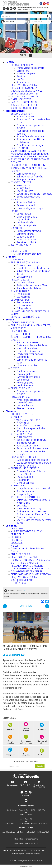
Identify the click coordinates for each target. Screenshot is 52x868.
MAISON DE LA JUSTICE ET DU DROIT (29, 156)
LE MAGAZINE (18, 529)
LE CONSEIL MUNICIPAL (23, 65)
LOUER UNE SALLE (20, 148)
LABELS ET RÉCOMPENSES (24, 102)
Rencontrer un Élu (25, 82)
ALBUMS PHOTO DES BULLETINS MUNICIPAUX (27, 533)
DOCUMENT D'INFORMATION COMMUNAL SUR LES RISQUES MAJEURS (31, 561)
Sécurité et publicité (26, 242)
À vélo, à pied (23, 423)
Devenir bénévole (25, 403)
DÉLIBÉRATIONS (19, 583)
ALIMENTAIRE (18, 486)
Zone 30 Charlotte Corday (29, 508)
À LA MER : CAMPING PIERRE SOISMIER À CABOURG (31, 338)
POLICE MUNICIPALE (21, 245)
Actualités (19, 591)
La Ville (10, 62)
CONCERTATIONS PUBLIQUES (25, 108)
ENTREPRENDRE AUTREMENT (25, 468)
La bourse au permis (26, 225)
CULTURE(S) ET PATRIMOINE (25, 343)
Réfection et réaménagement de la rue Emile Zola (33, 501)
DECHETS (16, 248)
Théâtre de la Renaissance (29, 351)
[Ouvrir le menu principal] (26, 56)
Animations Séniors (26, 202)
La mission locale (25, 222)
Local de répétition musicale (30, 354)
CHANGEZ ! (16, 417)
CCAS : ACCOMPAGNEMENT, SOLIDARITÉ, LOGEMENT (31, 169)
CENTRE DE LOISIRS (21, 291)
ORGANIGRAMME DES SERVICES (27, 91)
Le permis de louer (26, 237)
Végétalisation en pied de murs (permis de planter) (31, 441)
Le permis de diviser (26, 239)
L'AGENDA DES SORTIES (23, 322)
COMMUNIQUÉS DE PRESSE (24, 105)
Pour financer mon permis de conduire (30, 132)
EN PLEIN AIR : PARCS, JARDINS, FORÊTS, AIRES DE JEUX (31, 327)
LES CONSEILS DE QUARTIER (25, 94)
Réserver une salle (25, 408)
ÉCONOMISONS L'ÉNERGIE (24, 457)
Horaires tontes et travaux (29, 231)
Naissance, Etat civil (26, 185)
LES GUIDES (17, 543)
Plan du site (29, 854)
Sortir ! (10, 320)
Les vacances (23, 297)
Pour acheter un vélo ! (27, 117)
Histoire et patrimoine (27, 365)
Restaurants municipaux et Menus (33, 285)
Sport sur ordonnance (27, 371)
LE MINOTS (17, 540)
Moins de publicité (25, 483)
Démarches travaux (26, 234)
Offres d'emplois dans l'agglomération (27, 218)
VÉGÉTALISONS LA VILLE (23, 434)
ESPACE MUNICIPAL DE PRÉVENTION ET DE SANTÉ (30, 161)
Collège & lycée (24, 308)
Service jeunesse (25, 302)
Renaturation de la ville (27, 446)
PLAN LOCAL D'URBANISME (24, 557)
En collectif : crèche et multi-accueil (33, 268)
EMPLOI (15, 211)
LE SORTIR (16, 537)
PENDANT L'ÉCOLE (20, 280)
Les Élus (21, 79)
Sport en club (23, 380)
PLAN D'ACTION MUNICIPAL (24, 85)
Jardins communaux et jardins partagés (31, 453)
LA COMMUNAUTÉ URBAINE (24, 96)
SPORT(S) (16, 368)
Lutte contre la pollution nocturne (32, 460)
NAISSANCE (17, 260)
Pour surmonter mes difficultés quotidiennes (31, 141)
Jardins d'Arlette (24, 474)
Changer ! (11, 411)
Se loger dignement (26, 179)
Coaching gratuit (24, 374)
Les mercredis (24, 294)
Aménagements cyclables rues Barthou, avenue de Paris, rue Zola (33, 513)
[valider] (40, 766)
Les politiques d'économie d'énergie (34, 463)
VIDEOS (15, 546)
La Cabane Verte (25, 277)
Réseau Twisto (24, 431)
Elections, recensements (28, 197)
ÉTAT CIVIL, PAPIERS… (22, 182)
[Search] (25, 16)
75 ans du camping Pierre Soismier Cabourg (28, 550)
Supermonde (23, 357)
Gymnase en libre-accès (28, 377)
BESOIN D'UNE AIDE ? (21, 114)
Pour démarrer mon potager (30, 145)
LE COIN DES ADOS (20, 300)
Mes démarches (15, 111)
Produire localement (26, 491)
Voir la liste (26, 606)
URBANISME (17, 228)
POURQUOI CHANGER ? (22, 414)
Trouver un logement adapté (30, 208)
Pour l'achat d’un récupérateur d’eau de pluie (34, 121)
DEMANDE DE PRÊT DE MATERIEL (27, 571)
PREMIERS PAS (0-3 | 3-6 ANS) (26, 262)
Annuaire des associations (29, 400)
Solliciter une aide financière (30, 177)
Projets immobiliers (26, 517)
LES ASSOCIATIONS (21, 397)
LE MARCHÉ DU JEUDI (22, 331)
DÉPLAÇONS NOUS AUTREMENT (26, 420)
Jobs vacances (24, 305)
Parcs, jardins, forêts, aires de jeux (33, 448)
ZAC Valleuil (22, 506)
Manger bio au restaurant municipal (33, 488)
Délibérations (23, 71)
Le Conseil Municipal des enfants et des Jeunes (30, 312)
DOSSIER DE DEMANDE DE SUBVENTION (30, 569)
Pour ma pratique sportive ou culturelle (30, 127)
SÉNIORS (15, 200)
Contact (37, 854)
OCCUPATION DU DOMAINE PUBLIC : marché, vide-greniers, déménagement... (30, 152)
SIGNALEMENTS (19, 251)
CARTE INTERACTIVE (21, 99)
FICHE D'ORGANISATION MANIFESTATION (31, 574)
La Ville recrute (24, 214)
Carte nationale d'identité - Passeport (34, 194)
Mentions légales (18, 854)
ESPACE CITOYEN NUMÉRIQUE (26, 317)
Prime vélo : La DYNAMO (28, 425)
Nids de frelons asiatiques (29, 254)
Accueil (11, 591)
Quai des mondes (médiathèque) (32, 345)
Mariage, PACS (24, 188)
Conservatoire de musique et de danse (32, 361)
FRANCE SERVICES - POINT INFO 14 (28, 165)
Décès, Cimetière (25, 191)
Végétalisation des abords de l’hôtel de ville (34, 521)
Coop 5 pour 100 (25, 477)
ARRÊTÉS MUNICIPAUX (22, 580)
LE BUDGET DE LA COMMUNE (25, 88)
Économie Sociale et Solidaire (31, 471)
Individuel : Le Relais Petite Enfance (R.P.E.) (33, 272)
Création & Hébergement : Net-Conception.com (26, 861)
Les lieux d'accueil (25, 405)
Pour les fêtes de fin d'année (30, 136)
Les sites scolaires (26, 282)
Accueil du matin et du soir (29, 288)
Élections (21, 76)
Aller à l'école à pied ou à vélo (31, 428)
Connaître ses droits (26, 174)
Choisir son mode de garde (29, 265)
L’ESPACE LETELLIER (21, 334)
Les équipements (25, 385)
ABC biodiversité (24, 437)
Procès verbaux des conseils (30, 68)
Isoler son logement (26, 466)
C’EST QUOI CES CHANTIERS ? (26, 497)
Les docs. (11, 526)
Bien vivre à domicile (26, 205)
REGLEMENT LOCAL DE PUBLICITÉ (27, 566)
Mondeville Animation (27, 348)
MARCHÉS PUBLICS (21, 554)
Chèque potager (24, 494)
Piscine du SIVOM (25, 383)
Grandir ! (11, 257)
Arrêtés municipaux (26, 74)
